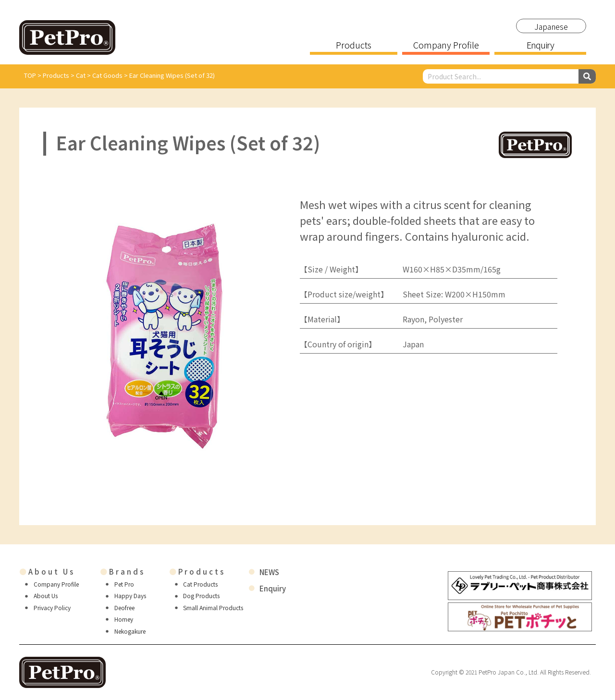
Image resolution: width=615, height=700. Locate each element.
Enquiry (540, 46)
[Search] (587, 76)
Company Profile (446, 46)
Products (354, 46)
